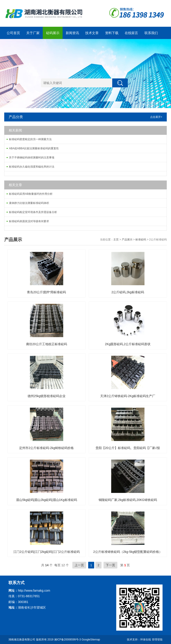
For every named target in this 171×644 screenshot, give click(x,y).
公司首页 (13, 33)
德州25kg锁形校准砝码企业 (47, 396)
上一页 (79, 565)
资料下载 (112, 33)
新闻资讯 (72, 33)
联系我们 (151, 33)
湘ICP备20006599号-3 (67, 640)
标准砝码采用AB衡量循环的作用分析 (31, 194)
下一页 (110, 565)
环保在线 (146, 640)
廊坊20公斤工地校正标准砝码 (47, 344)
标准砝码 (141, 240)
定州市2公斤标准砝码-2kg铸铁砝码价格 (46, 448)
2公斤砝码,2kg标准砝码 (128, 292)
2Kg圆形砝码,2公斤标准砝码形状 (128, 344)
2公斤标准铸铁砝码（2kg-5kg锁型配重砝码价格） (128, 552)
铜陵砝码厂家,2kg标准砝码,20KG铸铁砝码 (128, 500)
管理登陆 (157, 640)
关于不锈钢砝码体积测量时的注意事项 (32, 158)
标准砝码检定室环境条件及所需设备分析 (33, 212)
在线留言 (131, 33)
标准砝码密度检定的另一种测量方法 (30, 139)
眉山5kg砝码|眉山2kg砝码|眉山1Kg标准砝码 (46, 500)
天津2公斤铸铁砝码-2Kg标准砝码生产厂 (128, 396)
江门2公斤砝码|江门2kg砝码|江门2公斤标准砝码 (46, 552)
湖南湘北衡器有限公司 (22, 640)
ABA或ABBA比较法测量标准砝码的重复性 (34, 148)
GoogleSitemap (91, 640)
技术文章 (92, 33)
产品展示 (127, 240)
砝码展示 (53, 33)
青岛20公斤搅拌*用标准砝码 (46, 292)
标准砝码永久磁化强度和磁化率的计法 (32, 167)
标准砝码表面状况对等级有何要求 (29, 221)
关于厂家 (33, 33)
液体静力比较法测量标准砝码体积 (29, 203)
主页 (116, 240)
